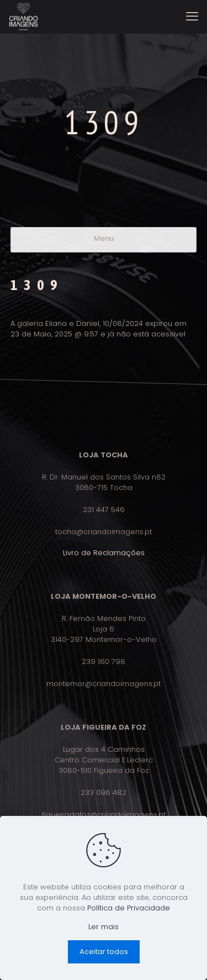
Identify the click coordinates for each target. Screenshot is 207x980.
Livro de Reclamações (104, 553)
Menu (104, 238)
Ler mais (104, 927)
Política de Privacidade (129, 908)
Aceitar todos (104, 952)
